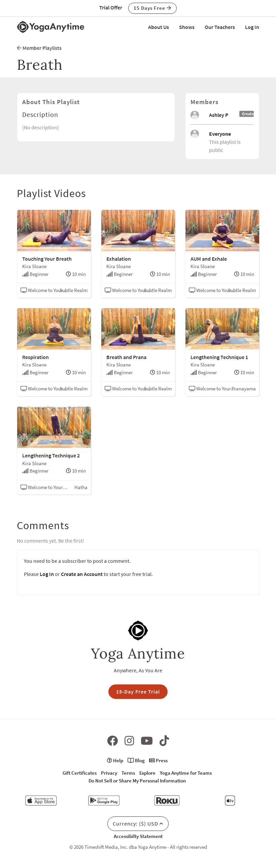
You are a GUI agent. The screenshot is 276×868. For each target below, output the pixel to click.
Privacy (109, 773)
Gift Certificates (80, 773)
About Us (159, 27)
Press (158, 760)
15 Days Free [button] (152, 8)
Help (115, 760)
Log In (252, 27)
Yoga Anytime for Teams (186, 773)
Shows (187, 27)
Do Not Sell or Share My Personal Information (137, 781)
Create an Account (82, 574)
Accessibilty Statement (138, 836)
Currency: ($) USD (138, 824)
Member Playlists (39, 48)
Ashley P (219, 115)
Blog (136, 760)
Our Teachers (220, 27)
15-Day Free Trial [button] (138, 692)
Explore (147, 773)
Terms (128, 773)
